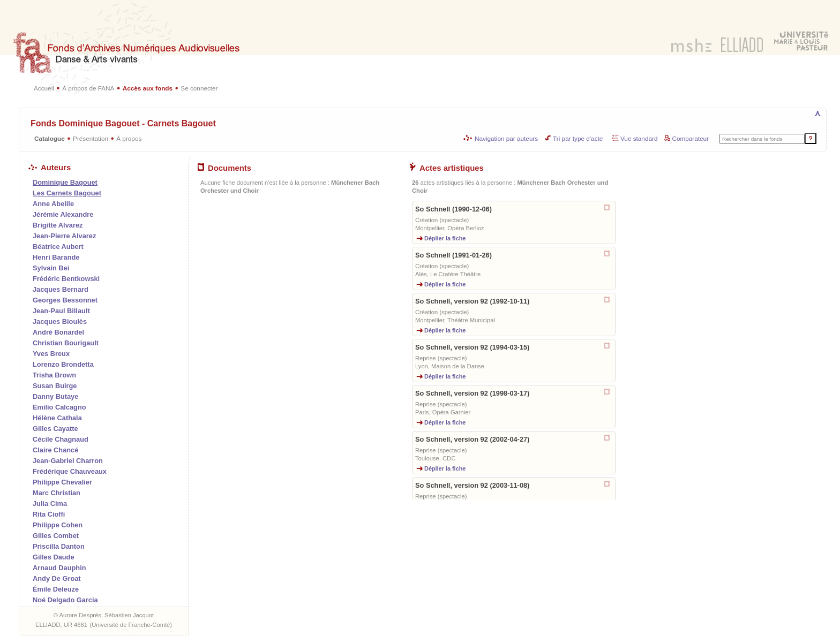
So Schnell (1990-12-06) (453, 209)
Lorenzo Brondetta (63, 364)
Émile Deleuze (56, 589)
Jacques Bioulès (60, 321)
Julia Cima (50, 503)
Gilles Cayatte (55, 429)
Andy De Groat (57, 578)
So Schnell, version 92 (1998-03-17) (472, 393)
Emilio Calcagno (59, 407)
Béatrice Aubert (58, 247)
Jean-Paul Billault (61, 311)
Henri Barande (56, 257)
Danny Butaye (55, 396)
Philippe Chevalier (62, 482)
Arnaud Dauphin (59, 568)
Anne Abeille (53, 204)
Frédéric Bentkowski (66, 279)
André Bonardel (58, 332)
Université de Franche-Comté (131, 625)
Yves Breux (51, 354)
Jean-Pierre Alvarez (64, 236)
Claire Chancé (55, 450)
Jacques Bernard (61, 289)
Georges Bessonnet (65, 300)
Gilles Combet (56, 536)
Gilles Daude (54, 557)
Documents (224, 168)
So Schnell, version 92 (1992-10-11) (472, 301)
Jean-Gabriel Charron (68, 461)
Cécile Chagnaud (61, 439)
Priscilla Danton (59, 546)
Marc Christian (57, 493)
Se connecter (199, 88)
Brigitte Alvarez (58, 225)
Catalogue (50, 138)
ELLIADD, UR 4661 (61, 625)
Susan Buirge (55, 386)
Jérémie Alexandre (63, 214)
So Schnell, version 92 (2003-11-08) (472, 485)
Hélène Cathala (57, 418)
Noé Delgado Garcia (65, 600)
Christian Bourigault (66, 343)
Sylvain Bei (51, 268)
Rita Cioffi (49, 514)
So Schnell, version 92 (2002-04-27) (472, 439)
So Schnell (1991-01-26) (453, 255)
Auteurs (50, 168)
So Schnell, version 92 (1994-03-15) (472, 347)
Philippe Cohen (58, 525)
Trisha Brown (54, 375)
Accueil (44, 88)
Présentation (91, 138)
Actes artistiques (447, 168)
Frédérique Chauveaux (70, 471)
